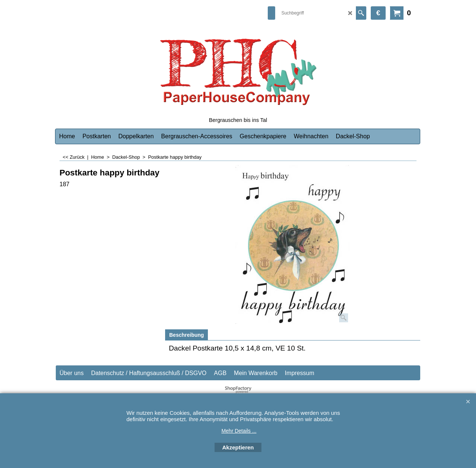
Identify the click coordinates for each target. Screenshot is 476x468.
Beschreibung (186, 335)
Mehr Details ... (239, 431)
